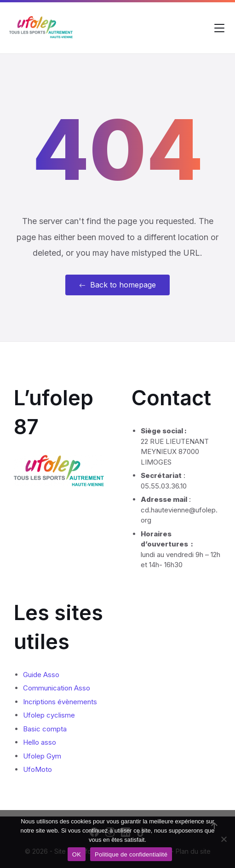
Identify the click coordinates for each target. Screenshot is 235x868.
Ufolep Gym (42, 756)
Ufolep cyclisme (49, 715)
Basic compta (45, 729)
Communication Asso (57, 688)
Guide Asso (41, 675)
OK (77, 854)
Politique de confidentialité (131, 854)
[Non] (224, 839)
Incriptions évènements (60, 702)
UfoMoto (37, 769)
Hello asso (40, 742)
